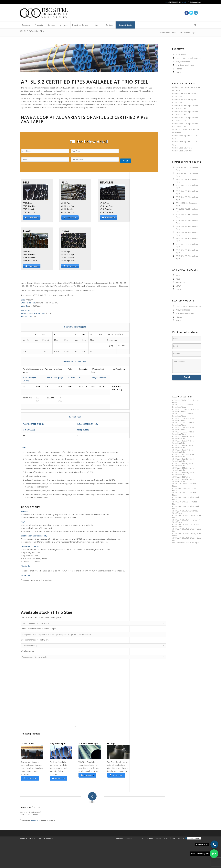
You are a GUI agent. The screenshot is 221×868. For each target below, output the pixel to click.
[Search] (195, 25)
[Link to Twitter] (191, 13)
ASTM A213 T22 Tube (181, 477)
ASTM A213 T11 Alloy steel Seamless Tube (183, 469)
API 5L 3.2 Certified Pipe (32, 31)
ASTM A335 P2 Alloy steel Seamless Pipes (183, 406)
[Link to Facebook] (187, 13)
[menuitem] (26, 25)
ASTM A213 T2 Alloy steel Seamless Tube (183, 446)
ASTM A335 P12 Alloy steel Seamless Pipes (183, 419)
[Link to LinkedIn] (196, 13)
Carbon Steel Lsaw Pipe (182, 151)
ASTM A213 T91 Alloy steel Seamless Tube (183, 437)
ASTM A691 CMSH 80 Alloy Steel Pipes (185, 507)
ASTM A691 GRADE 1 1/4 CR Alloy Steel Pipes (186, 521)
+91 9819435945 (174, 2)
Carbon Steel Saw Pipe (182, 148)
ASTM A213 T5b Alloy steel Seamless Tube (183, 455)
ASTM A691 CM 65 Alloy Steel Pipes (184, 485)
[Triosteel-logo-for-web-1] (44, 13)
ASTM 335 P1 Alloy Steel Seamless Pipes (187, 401)
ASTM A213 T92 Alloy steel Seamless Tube (183, 442)
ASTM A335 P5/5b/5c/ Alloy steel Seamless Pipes (186, 410)
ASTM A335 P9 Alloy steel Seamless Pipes (183, 415)
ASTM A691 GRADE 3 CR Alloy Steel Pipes (187, 530)
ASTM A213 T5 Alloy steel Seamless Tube (183, 451)
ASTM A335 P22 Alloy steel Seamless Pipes (183, 428)
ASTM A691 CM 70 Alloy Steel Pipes (184, 489)
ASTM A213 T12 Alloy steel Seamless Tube (183, 474)
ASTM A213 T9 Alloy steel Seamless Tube (183, 464)
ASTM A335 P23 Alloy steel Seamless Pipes (183, 433)
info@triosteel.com (194, 2)
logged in (34, 820)
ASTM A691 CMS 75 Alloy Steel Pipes (185, 503)
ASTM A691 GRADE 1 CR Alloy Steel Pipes (187, 516)
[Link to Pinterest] (199, 13)
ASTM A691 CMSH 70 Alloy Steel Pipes (185, 498)
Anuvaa (50, 838)
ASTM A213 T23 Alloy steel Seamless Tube (183, 480)
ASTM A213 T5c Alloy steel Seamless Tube (183, 460)
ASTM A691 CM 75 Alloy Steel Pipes (184, 494)
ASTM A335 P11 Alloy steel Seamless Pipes (183, 424)
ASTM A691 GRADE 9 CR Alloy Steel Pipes (187, 539)
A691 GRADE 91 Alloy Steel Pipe (185, 542)
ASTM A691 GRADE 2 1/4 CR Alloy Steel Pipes (186, 525)
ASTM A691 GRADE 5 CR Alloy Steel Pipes (187, 534)
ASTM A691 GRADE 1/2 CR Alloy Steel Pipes (185, 512)
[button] (214, 854)
